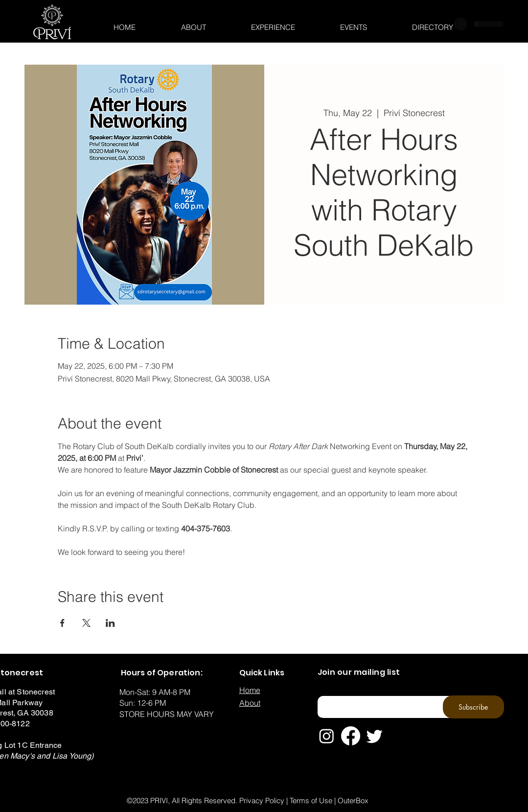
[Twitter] (375, 736)
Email (325, 693)
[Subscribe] (473, 707)
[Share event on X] (86, 623)
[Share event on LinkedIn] (110, 623)
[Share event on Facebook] (62, 623)
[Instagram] (327, 736)
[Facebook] (351, 736)
